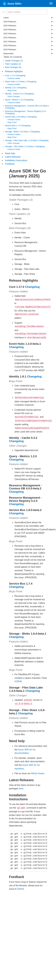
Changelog (21, 75)
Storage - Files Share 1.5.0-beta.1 (20, 146)
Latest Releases (13, 157)
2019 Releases (28, 50)
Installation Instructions (16, 160)
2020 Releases (28, 46)
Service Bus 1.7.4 (13, 126)
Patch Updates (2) (13, 64)
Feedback (10, 164)
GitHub (21, 885)
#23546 (18, 679)
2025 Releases (28, 26)
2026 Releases (28, 22)
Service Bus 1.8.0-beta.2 (16, 117)
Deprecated (28, 53)
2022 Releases (28, 38)
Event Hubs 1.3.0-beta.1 (16, 82)
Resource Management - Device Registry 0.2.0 (25, 111)
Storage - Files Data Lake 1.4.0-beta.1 (22, 140)
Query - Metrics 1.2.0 (14, 100)
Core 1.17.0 (10, 75)
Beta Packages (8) (13, 67)
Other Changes (14, 96)
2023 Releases (28, 34)
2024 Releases (28, 30)
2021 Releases (28, 42)
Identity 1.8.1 (11, 88)
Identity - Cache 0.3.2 (15, 94)
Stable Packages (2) (14, 61)
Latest (28, 18)
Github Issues (37, 770)
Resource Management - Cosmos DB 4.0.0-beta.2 (27, 106)
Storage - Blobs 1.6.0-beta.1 (18, 132)
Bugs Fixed (12, 90)
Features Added (14, 78)
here (21, 785)
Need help (10, 153)
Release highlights (14, 71)
